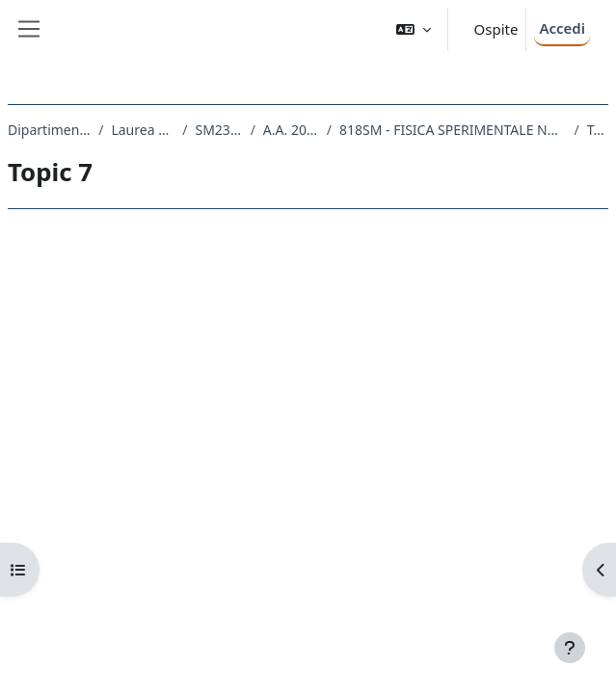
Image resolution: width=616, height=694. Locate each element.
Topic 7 (598, 130)
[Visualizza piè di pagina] (570, 648)
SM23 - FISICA (218, 130)
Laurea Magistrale (143, 130)
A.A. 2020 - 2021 (291, 130)
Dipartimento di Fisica (49, 130)
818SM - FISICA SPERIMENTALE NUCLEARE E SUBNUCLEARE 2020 (453, 130)
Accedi (562, 28)
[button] (414, 29)
